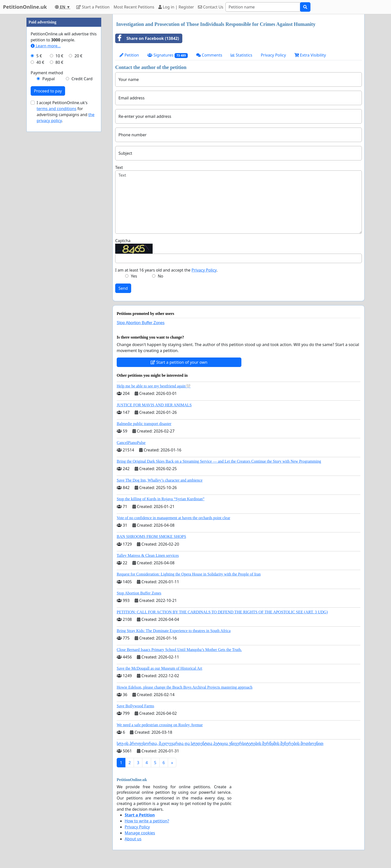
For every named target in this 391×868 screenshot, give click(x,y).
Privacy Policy (273, 55)
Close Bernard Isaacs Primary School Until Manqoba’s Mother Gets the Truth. (179, 650)
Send (123, 288)
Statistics (242, 55)
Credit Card (82, 228)
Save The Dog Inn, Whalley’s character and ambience (160, 480)
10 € (59, 205)
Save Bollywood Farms (135, 706)
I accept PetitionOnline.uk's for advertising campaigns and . (66, 261)
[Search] (263, 7)
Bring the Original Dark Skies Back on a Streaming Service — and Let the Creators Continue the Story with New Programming (219, 461)
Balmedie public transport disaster (144, 424)
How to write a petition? (147, 821)
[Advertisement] (64, 89)
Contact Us (211, 7)
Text (119, 167)
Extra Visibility (310, 55)
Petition (129, 55)
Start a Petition (93, 7)
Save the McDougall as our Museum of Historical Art (159, 668)
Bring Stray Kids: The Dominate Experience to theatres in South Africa (174, 631)
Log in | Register (176, 7)
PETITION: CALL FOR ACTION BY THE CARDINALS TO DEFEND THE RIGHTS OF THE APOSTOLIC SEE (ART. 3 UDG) (222, 612)
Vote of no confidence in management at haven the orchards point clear (173, 518)
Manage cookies (140, 833)
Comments (209, 55)
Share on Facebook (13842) (147, 38)
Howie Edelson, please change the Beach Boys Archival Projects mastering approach (185, 687)
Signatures (168, 55)
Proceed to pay (48, 240)
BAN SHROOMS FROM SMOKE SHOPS (151, 537)
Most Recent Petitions (134, 7)
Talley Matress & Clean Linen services (148, 555)
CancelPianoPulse (131, 443)
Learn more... (46, 195)
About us (133, 839)
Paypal (49, 228)
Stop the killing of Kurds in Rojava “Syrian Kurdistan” (161, 499)
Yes (134, 276)
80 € (59, 212)
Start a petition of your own (179, 362)
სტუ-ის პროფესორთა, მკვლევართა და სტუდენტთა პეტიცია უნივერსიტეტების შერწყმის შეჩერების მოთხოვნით (220, 744)
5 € (39, 205)
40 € (40, 212)
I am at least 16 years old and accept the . (166, 270)
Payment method (47, 222)
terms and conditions (56, 258)
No (161, 276)
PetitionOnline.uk (25, 7)
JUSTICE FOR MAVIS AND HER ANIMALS (154, 405)
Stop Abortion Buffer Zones (141, 323)
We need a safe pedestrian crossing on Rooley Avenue (160, 725)
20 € (79, 205)
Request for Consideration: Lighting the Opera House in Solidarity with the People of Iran (189, 574)
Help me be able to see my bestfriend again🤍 (154, 386)
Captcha (123, 241)
